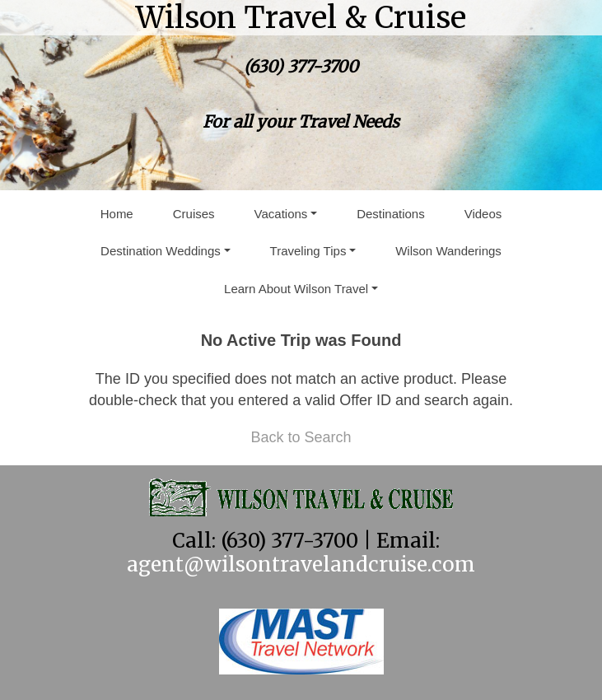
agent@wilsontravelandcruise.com (301, 565)
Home (117, 214)
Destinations (391, 214)
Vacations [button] (281, 214)
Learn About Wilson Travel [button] (296, 289)
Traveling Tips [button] (308, 251)
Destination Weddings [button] (161, 251)
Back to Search (301, 437)
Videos (483, 214)
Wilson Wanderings (448, 251)
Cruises (194, 214)
